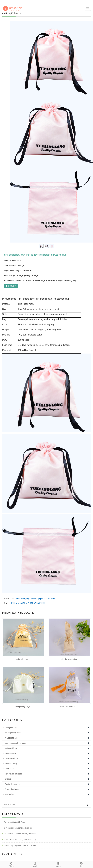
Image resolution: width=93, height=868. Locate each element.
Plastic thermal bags (13, 784)
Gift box (8, 779)
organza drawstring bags (15, 743)
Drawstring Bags (12, 789)
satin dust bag (11, 748)
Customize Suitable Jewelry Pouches (20, 834)
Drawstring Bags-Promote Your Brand (20, 845)
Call (35, 864)
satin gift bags (22, 659)
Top (81, 864)
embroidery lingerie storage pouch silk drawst (36, 599)
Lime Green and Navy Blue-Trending (20, 840)
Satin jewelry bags (22, 706)
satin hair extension (69, 706)
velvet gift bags (11, 738)
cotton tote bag (11, 764)
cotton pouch (10, 753)
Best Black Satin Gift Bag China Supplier (29, 603)
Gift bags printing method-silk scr (18, 828)
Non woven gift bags (13, 774)
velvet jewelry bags (13, 733)
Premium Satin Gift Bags (15, 822)
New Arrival (10, 794)
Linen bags (9, 769)
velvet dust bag (11, 758)
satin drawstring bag (69, 659)
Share (12, 864)
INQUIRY (11, 286)
